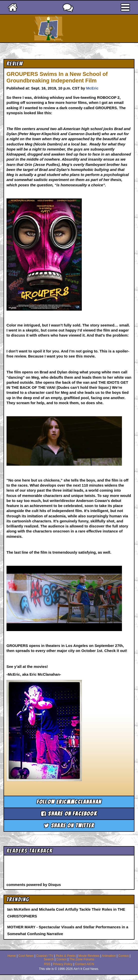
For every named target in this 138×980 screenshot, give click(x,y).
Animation (109, 956)
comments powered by (34, 885)
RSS (47, 964)
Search (49, 959)
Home (12, 956)
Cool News (26, 956)
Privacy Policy (63, 964)
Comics (124, 956)
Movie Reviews (89, 956)
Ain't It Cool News (78, 28)
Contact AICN (85, 964)
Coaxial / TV (45, 956)
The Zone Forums (82, 959)
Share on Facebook (69, 814)
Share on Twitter (69, 826)
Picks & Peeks (66, 956)
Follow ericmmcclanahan (69, 802)
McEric (92, 88)
